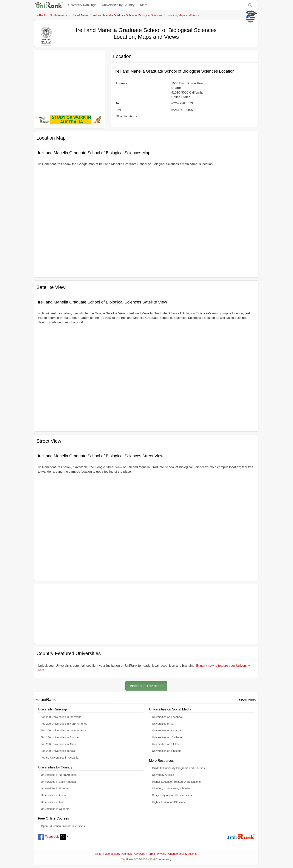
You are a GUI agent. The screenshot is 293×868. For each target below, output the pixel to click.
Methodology (112, 854)
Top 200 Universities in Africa (59, 744)
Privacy (161, 854)
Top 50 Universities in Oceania (60, 758)
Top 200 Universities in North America (64, 724)
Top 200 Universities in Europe (60, 737)
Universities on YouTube (167, 737)
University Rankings (82, 5)
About (99, 854)
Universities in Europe (54, 788)
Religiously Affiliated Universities (172, 795)
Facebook (48, 837)
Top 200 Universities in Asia (58, 751)
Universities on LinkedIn (167, 751)
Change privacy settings (183, 854)
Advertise (139, 854)
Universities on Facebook (168, 717)
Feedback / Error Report (146, 686)
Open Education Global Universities (63, 826)
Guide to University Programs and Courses (178, 768)
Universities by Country (118, 5)
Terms (151, 854)
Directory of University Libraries (171, 788)
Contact (127, 854)
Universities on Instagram (168, 730)
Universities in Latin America (58, 782)
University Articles (163, 775)
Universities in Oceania (55, 809)
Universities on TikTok (166, 744)
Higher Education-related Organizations (176, 782)
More (144, 5)
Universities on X (163, 724)
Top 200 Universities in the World (61, 717)
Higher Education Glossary (169, 802)
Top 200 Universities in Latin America (64, 730)
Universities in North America (59, 775)
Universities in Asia (53, 802)
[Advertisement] (70, 80)
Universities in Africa (53, 795)
